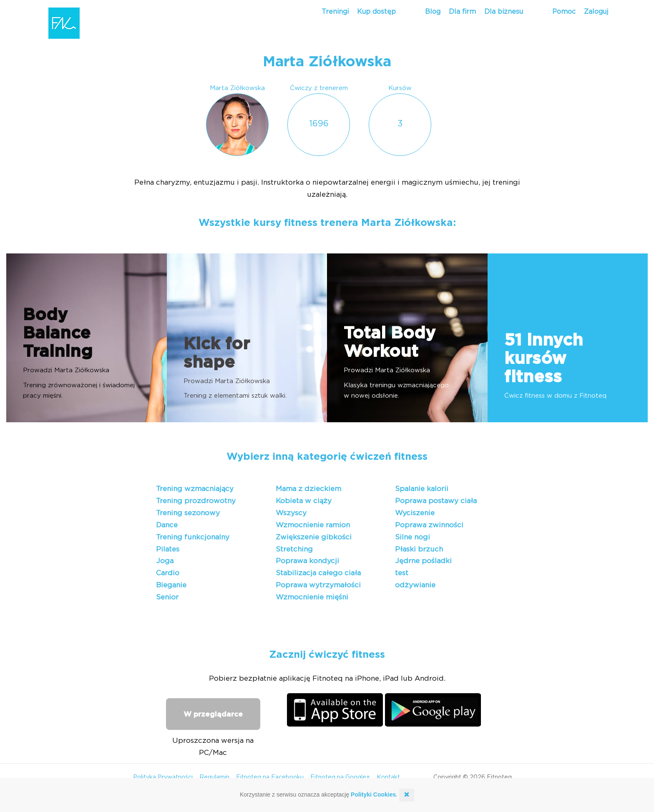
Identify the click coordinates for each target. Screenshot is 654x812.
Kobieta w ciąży (304, 501)
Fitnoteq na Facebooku (270, 777)
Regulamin (214, 777)
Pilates (168, 549)
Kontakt (388, 777)
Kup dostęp (376, 12)
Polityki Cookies (373, 794)
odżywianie (415, 585)
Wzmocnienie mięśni (312, 597)
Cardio (168, 573)
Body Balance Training (58, 333)
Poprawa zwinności (429, 525)
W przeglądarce (213, 714)
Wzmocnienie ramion (313, 525)
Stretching (294, 549)
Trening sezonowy (188, 513)
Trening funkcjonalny (193, 537)
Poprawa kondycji (307, 561)
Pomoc (564, 12)
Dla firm (462, 12)
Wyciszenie (415, 513)
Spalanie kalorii (422, 489)
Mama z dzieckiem (308, 489)
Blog (433, 12)
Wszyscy (291, 513)
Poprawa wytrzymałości (318, 585)
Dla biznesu (504, 12)
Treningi (335, 12)
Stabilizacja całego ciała (318, 573)
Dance (167, 525)
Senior (167, 597)
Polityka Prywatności (163, 777)
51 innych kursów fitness (544, 359)
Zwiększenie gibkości (314, 537)
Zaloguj (596, 12)
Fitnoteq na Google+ (340, 777)
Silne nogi (413, 537)
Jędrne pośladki (423, 561)
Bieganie (171, 585)
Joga (165, 561)
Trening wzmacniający (195, 489)
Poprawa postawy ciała (436, 501)
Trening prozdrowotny (196, 501)
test (402, 573)
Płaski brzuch (419, 549)
